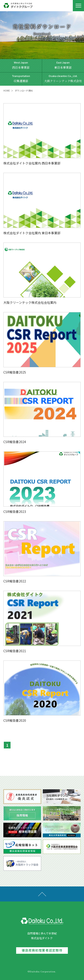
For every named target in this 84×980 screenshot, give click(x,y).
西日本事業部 (21, 65)
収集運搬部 (21, 79)
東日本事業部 (63, 65)
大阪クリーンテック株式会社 (63, 79)
